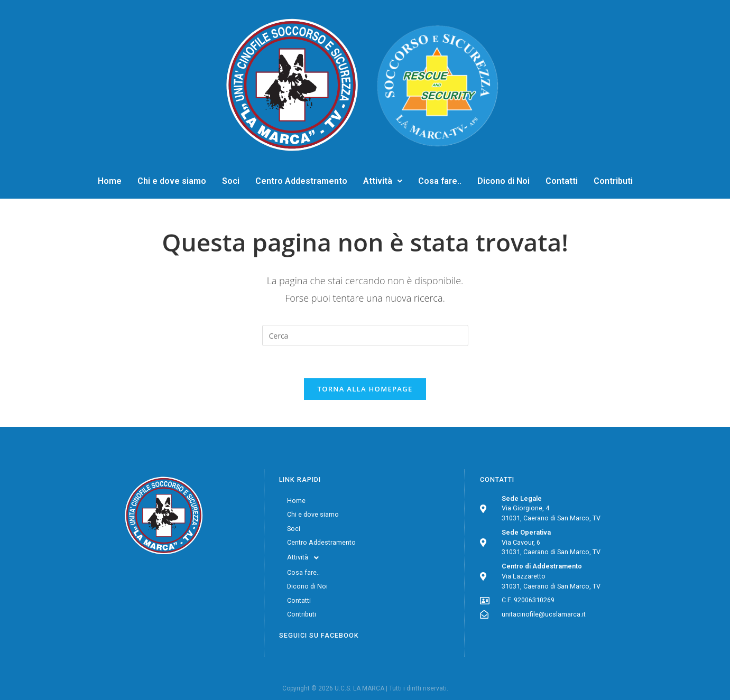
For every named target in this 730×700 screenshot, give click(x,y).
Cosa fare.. (440, 181)
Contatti (562, 181)
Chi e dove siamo (172, 181)
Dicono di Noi (503, 181)
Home (110, 181)
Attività (383, 181)
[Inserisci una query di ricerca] (365, 335)
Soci (231, 181)
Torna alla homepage (365, 389)
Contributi (613, 181)
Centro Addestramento (301, 181)
